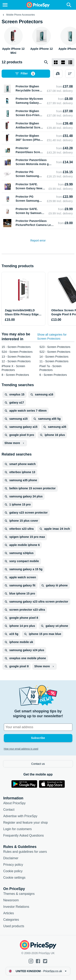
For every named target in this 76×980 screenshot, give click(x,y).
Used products (14, 926)
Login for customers (18, 829)
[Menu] (5, 5)
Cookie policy (13, 871)
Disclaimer (11, 858)
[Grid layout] (56, 62)
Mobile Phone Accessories (21, 15)
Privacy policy (13, 865)
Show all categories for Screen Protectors (52, 337)
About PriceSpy (14, 803)
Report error (38, 240)
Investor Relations (16, 907)
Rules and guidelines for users (25, 852)
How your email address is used (21, 749)
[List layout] (63, 62)
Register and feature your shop (26, 823)
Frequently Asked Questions (24, 835)
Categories (11, 920)
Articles (9, 913)
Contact (9, 810)
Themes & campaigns (19, 894)
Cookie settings (14, 878)
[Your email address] (38, 727)
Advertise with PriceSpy (20, 816)
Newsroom (11, 900)
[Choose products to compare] (58, 74)
